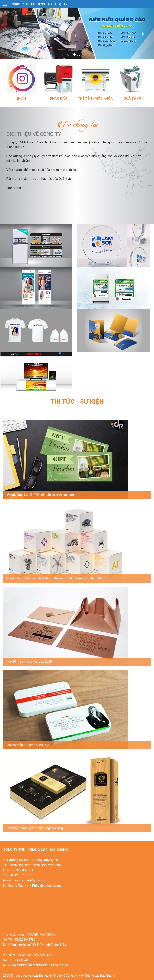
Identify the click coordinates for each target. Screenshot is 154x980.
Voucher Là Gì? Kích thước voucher (41, 495)
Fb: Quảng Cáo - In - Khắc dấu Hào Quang (32, 885)
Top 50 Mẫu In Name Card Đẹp (28, 745)
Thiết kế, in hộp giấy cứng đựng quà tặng (35, 828)
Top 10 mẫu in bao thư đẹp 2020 (29, 662)
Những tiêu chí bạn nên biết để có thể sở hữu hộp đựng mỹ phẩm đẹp (55, 578)
